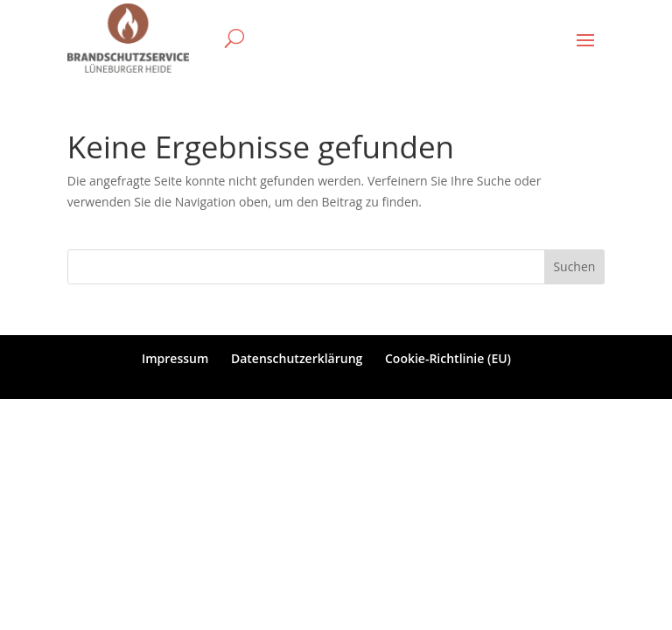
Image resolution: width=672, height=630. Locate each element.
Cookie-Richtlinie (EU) (448, 358)
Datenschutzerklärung (297, 358)
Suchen (574, 266)
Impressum (175, 358)
